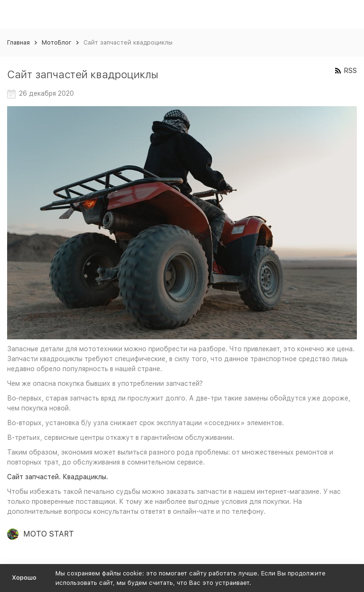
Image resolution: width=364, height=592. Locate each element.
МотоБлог (57, 42)
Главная (18, 42)
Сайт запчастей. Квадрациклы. (58, 477)
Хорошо (24, 578)
